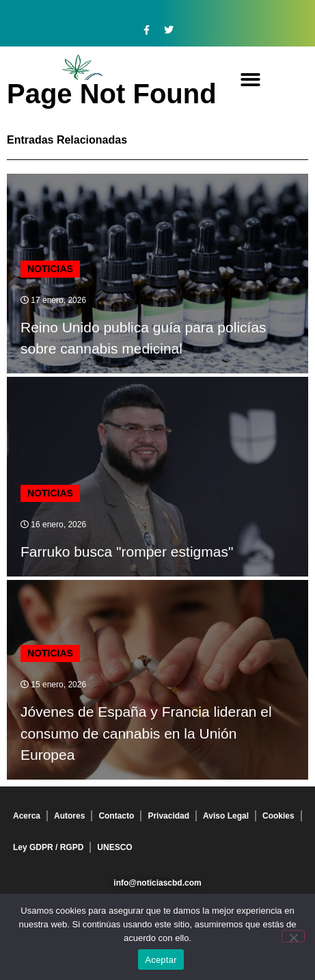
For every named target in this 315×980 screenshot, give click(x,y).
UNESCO (114, 847)
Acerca (27, 816)
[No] (293, 936)
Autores (69, 816)
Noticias (50, 269)
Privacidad (168, 816)
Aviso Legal (226, 816)
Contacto (116, 816)
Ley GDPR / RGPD (48, 847)
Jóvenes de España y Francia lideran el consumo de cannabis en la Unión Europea (146, 733)
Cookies (278, 816)
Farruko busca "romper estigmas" (127, 552)
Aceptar (161, 960)
